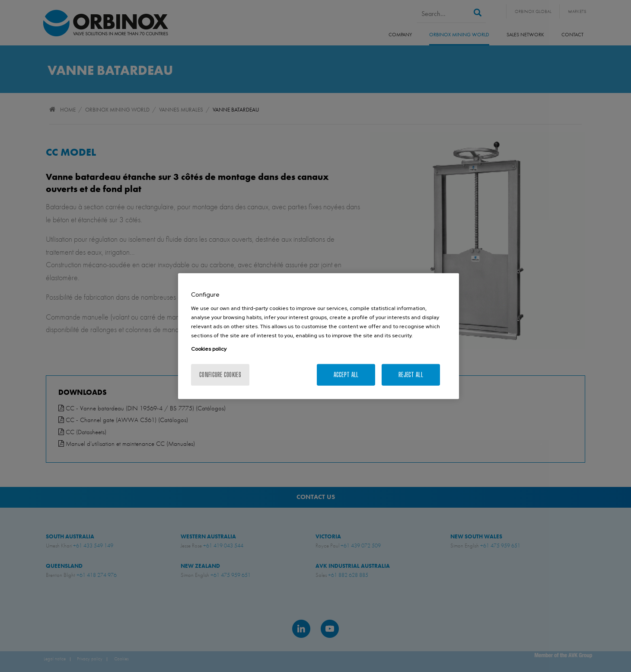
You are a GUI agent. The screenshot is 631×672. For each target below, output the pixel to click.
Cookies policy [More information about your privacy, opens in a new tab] (209, 349)
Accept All (346, 374)
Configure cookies (220, 374)
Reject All (411, 374)
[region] (319, 336)
